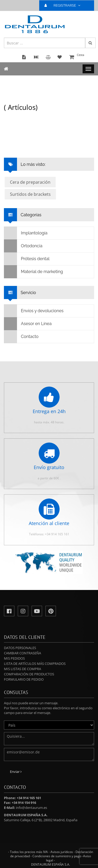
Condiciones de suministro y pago (57, 856)
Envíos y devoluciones (34, 311)
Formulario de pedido (24, 679)
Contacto (21, 337)
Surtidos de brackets (30, 194)
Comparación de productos (29, 674)
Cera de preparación (30, 182)
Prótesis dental (27, 259)
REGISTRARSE (65, 5)
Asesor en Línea (28, 324)
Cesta (81, 57)
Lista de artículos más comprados (35, 664)
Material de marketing (34, 272)
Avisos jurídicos (62, 852)
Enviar (16, 772)
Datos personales (20, 648)
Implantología (26, 233)
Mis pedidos (14, 658)
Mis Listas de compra (22, 669)
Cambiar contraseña (22, 653)
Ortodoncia (23, 246)
